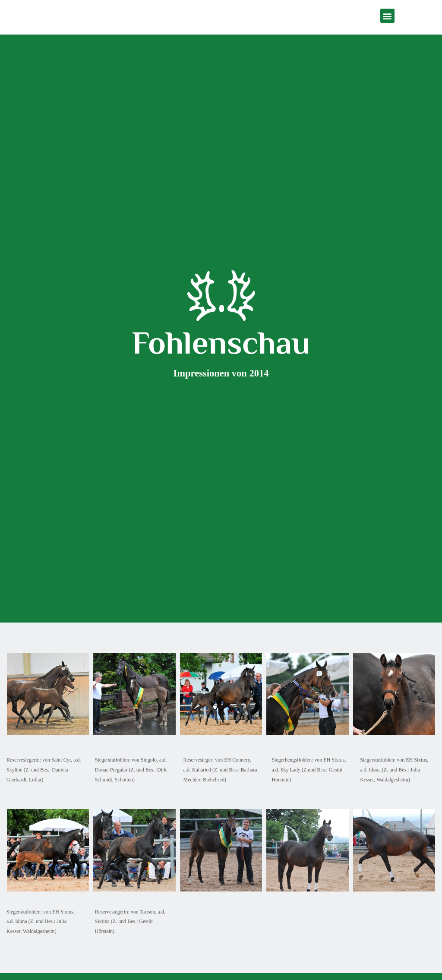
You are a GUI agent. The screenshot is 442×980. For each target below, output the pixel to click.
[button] (387, 16)
